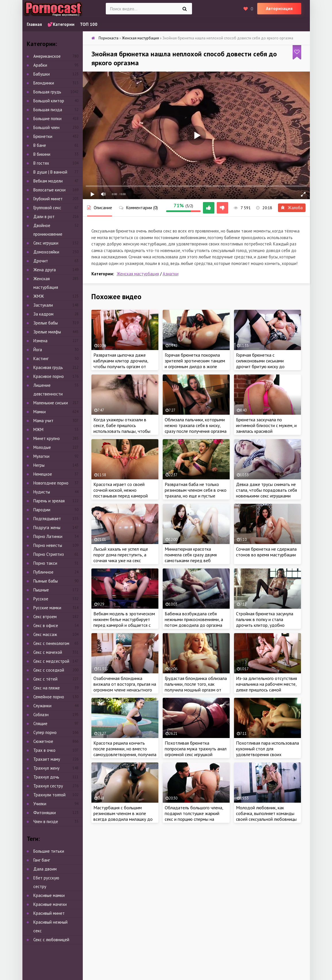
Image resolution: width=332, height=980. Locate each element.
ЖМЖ (39, 296)
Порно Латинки (48, 536)
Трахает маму (47, 759)
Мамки (40, 412)
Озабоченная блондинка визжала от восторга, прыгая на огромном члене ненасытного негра (125, 687)
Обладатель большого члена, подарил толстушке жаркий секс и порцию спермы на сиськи (194, 816)
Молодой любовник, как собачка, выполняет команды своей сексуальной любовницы (266, 813)
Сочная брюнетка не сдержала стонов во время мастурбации (266, 552)
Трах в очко (44, 750)
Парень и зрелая (49, 501)
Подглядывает (47, 519)
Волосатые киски (49, 190)
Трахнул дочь (46, 777)
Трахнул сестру (48, 786)
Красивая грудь (48, 367)
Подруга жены (47, 528)
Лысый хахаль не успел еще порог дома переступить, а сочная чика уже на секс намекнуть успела (121, 558)
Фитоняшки (45, 813)
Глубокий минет (48, 199)
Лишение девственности (48, 390)
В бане (40, 145)
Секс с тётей (45, 679)
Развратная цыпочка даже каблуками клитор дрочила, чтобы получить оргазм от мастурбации (121, 364)
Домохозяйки (46, 252)
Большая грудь (47, 92)
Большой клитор (49, 101)
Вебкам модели (48, 181)
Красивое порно (49, 376)
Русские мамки (47, 608)
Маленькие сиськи (51, 403)
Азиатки (171, 274)
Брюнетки (43, 136)
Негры (39, 465)
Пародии (42, 510)
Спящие (40, 724)
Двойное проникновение (48, 230)
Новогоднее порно (51, 483)
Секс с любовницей (51, 940)
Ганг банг (42, 860)
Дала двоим (45, 869)
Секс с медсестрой (51, 661)
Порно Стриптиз (49, 554)
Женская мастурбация (138, 274)
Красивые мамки (49, 895)
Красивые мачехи (50, 904)
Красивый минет (49, 913)
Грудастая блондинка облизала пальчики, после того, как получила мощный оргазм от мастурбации (196, 687)
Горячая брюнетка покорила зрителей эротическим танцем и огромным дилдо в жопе (195, 361)
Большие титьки (49, 851)
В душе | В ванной (50, 172)
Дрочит (41, 261)
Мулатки (41, 456)
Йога (38, 350)
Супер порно (45, 732)
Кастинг (41, 359)
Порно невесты (48, 545)
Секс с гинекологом (51, 643)
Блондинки (44, 83)
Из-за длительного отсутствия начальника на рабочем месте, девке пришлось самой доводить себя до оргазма (266, 687)
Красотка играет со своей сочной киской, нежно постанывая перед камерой (121, 490)
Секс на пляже (47, 688)
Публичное (43, 572)
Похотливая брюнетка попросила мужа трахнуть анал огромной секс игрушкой (196, 749)
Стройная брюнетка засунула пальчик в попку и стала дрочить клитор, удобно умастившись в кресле (265, 622)
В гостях (41, 163)
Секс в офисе (46, 626)
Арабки (40, 65)
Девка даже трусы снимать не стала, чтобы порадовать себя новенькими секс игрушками (266, 490)
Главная (34, 24)
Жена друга (45, 270)
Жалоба (292, 208)
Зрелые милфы (47, 332)
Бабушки (42, 74)
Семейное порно (49, 697)
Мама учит (43, 421)
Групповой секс (47, 208)
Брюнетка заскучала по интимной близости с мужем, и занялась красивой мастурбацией (266, 428)
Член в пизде (46, 822)
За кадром (43, 314)
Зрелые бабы (46, 323)
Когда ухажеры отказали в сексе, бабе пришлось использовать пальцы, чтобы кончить (122, 428)
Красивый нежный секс (50, 926)
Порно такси (45, 563)
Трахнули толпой (49, 795)
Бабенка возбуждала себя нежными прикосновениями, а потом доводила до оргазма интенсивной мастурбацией (194, 622)
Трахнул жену (46, 768)
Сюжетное (43, 741)
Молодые (42, 447)
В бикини (42, 154)
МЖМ (38, 430)
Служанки (42, 706)
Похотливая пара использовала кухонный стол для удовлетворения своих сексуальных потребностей (267, 752)
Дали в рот (44, 217)
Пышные (41, 590)
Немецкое (43, 474)
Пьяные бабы (46, 581)
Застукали (43, 305)
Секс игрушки (46, 243)
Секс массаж (45, 634)
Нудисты (42, 492)
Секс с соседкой (49, 670)
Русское (41, 599)
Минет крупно (47, 438)
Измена (40, 341)
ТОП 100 (89, 24)
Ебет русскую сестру (46, 882)
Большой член (46, 127)
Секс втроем (45, 617)
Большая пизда (48, 110)
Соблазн (41, 715)
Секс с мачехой (48, 652)
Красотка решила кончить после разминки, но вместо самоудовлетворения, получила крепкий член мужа (125, 752)
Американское (47, 56)
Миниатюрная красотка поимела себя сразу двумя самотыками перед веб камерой (191, 558)
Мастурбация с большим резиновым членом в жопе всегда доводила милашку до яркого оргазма (123, 816)
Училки (40, 804)
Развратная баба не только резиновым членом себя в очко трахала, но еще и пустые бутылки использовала (196, 493)
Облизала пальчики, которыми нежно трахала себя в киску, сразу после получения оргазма (196, 425)
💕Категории (61, 24)
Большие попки (47, 119)
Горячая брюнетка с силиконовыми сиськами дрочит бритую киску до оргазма (260, 364)
